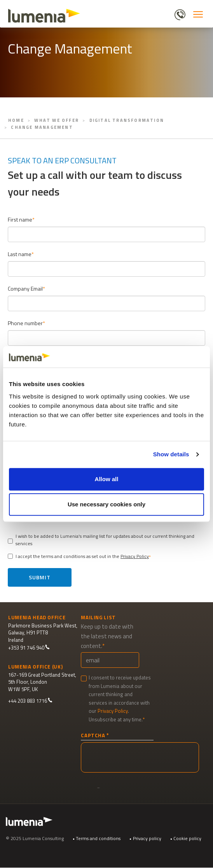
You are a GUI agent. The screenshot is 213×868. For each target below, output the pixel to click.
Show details (171, 454)
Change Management (42, 127)
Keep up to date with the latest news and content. (107, 636)
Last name (20, 254)
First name (20, 219)
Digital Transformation (127, 120)
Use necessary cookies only (106, 504)
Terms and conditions (98, 838)
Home (16, 120)
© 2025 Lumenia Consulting (35, 838)
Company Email (25, 288)
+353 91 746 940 (29, 648)
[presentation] (140, 757)
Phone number (25, 323)
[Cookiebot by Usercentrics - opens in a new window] (170, 357)
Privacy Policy (135, 556)
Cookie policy (187, 838)
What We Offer (57, 120)
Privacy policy (147, 838)
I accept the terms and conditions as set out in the (78, 556)
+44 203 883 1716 (30, 701)
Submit (40, 577)
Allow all (107, 479)
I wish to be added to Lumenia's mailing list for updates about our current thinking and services (101, 540)
